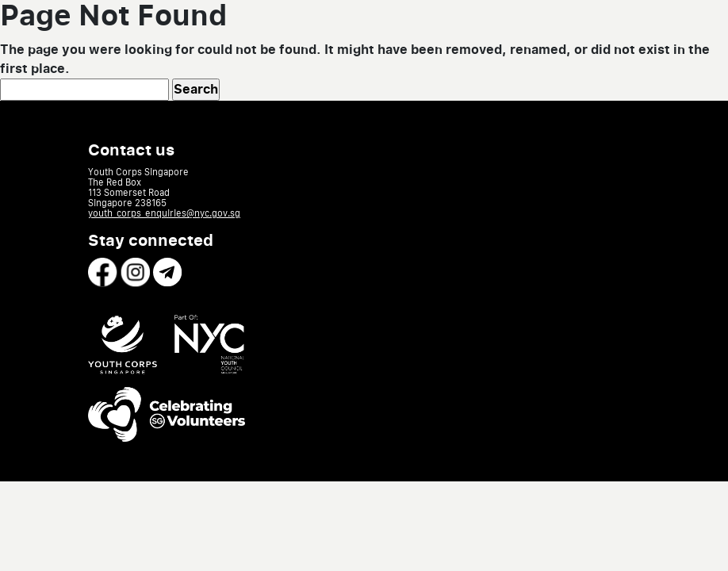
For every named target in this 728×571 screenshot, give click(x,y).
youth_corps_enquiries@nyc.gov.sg (164, 214)
